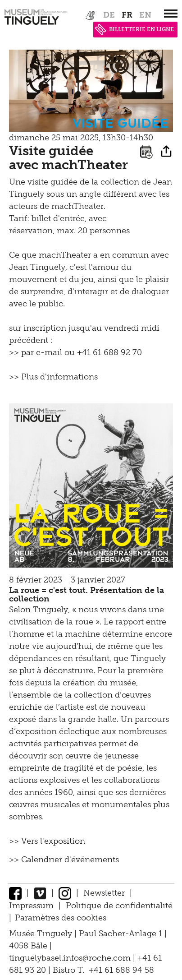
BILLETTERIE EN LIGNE (134, 29)
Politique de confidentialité (119, 906)
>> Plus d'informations (53, 377)
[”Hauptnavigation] (171, 14)
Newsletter (104, 893)
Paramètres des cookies (61, 918)
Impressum (31, 906)
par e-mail (42, 352)
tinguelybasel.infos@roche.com (71, 958)
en (145, 15)
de (109, 15)
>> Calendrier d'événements (64, 860)
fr (127, 15)
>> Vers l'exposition (47, 841)
